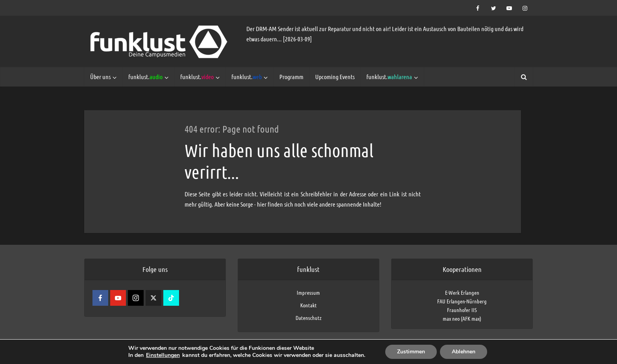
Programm (291, 77)
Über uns (100, 77)
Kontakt (308, 305)
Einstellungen (163, 355)
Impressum (308, 292)
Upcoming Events (335, 77)
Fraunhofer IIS (462, 310)
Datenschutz (308, 318)
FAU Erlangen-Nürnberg (462, 301)
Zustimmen (411, 352)
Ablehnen (464, 352)
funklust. (145, 77)
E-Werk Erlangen (462, 292)
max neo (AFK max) (462, 318)
